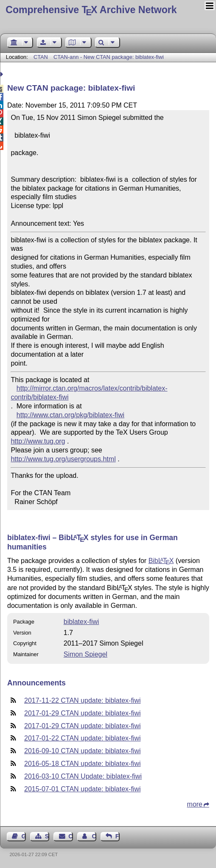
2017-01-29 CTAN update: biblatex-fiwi (83, 713)
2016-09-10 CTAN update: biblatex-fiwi (83, 751)
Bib (161, 561)
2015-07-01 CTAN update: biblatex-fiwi (83, 789)
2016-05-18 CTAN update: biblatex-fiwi (83, 764)
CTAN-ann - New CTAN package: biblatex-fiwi (109, 57)
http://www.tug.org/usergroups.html (63, 459)
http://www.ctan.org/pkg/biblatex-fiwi (70, 415)
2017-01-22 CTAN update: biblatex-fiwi (83, 738)
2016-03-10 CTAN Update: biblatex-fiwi (83, 776)
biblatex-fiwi (81, 622)
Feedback (118, 836)
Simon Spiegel (86, 654)
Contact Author (94, 836)
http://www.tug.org (38, 441)
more (195, 804)
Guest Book (24, 836)
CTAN (41, 57)
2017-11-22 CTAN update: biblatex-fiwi (83, 700)
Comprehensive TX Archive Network (91, 10)
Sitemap (47, 836)
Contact (70, 836)
